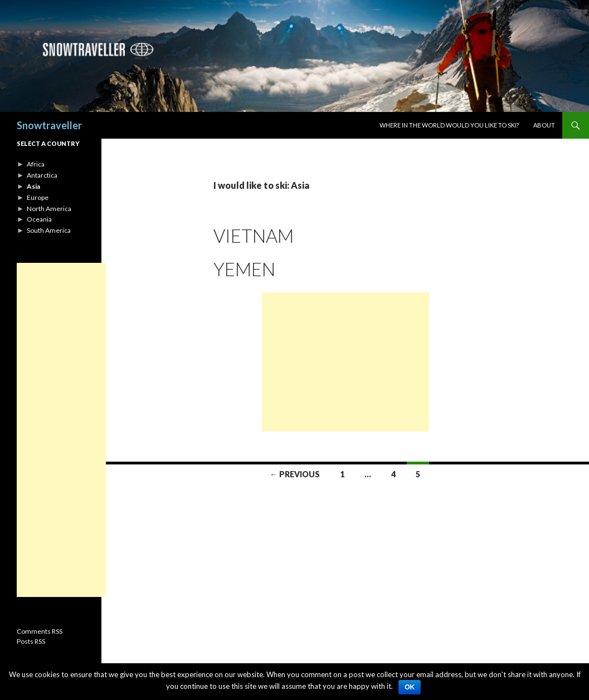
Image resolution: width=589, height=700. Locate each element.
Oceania (39, 219)
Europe (38, 197)
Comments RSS (40, 631)
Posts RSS (31, 641)
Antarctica (42, 175)
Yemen (244, 269)
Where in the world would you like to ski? (449, 125)
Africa (36, 164)
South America (49, 230)
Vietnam (254, 236)
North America (49, 209)
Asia (33, 186)
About (544, 125)
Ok (410, 687)
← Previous (295, 474)
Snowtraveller (49, 125)
